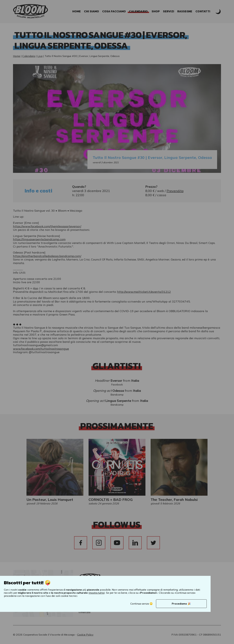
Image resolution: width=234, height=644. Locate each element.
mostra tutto (97, 593)
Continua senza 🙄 (142, 604)
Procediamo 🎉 (181, 604)
